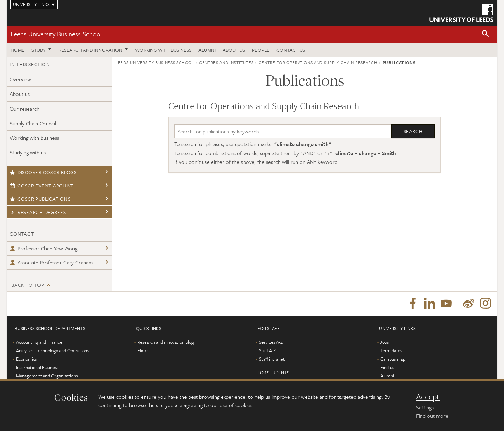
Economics (26, 359)
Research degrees (38, 212)
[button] (485, 34)
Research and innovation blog (166, 342)
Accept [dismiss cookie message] (428, 397)
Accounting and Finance (39, 342)
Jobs (384, 342)
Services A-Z (271, 342)
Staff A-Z (267, 351)
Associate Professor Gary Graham (51, 262)
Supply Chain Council (33, 123)
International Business (37, 368)
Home (17, 50)
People (261, 50)
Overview (20, 79)
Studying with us (28, 152)
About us (234, 50)
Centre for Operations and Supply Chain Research (318, 62)
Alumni (207, 50)
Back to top (28, 285)
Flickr (143, 351)
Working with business (163, 50)
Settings (425, 407)
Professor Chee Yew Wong (44, 248)
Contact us (291, 50)
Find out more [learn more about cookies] (432, 416)
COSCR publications (40, 199)
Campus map (393, 359)
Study (39, 50)
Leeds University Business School (56, 34)
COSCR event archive (42, 185)
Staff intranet (272, 359)
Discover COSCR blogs (43, 172)
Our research (25, 109)
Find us (387, 368)
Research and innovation (90, 50)
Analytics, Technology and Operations (52, 351)
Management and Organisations (47, 376)
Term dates (391, 351)
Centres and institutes (226, 62)
